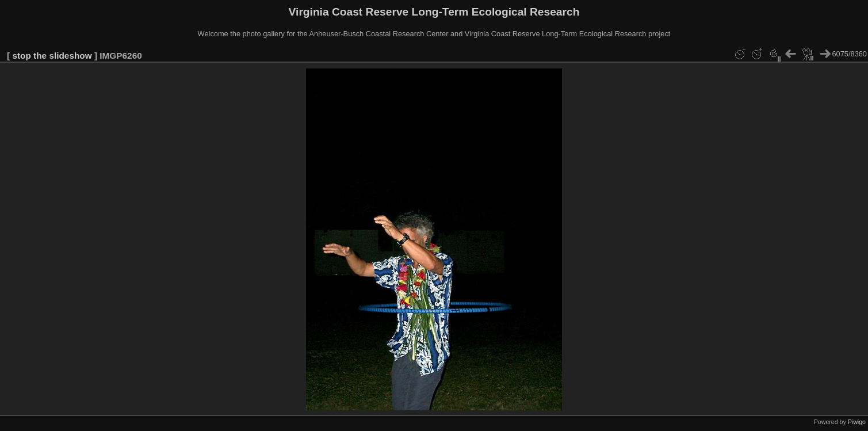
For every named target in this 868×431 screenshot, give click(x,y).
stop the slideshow (52, 56)
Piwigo (857, 422)
